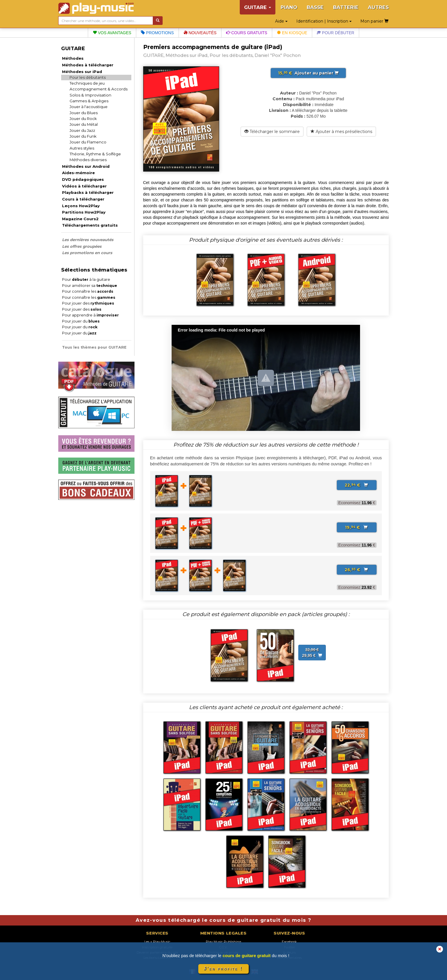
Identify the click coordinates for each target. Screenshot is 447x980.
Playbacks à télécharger (88, 192)
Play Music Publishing (224, 942)
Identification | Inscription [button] (324, 21)
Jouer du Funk (83, 136)
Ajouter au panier (308, 73)
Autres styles (82, 148)
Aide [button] (281, 21)
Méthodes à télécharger (88, 65)
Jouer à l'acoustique (89, 107)
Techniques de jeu (87, 83)
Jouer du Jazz (82, 130)
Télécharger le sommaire (272, 132)
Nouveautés (200, 33)
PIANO (289, 7)
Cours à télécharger (83, 199)
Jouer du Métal (84, 124)
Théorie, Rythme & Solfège (95, 154)
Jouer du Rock (83, 119)
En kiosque (292, 33)
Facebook (289, 942)
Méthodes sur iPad (82, 72)
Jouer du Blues (84, 113)
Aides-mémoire (78, 173)
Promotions (157, 33)
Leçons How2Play (81, 206)
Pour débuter (336, 33)
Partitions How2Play (84, 212)
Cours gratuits (247, 33)
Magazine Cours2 (80, 219)
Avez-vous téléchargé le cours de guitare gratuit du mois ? (224, 920)
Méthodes (73, 58)
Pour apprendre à (90, 315)
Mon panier (374, 21)
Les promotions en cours (87, 253)
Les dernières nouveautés (88, 240)
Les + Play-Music (157, 942)
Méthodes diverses (88, 160)
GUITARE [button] (258, 7)
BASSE (315, 7)
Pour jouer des (88, 303)
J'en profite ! (224, 969)
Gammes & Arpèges (89, 101)
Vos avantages (112, 33)
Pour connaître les (88, 291)
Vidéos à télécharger (84, 186)
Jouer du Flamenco (88, 142)
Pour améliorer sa (90, 286)
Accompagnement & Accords (99, 89)
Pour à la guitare (86, 279)
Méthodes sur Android (86, 166)
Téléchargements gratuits (90, 225)
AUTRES (378, 7)
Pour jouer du (81, 321)
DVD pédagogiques (83, 179)
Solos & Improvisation (90, 95)
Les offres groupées (82, 246)
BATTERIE (346, 7)
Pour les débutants (88, 77)
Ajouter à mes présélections (341, 132)
